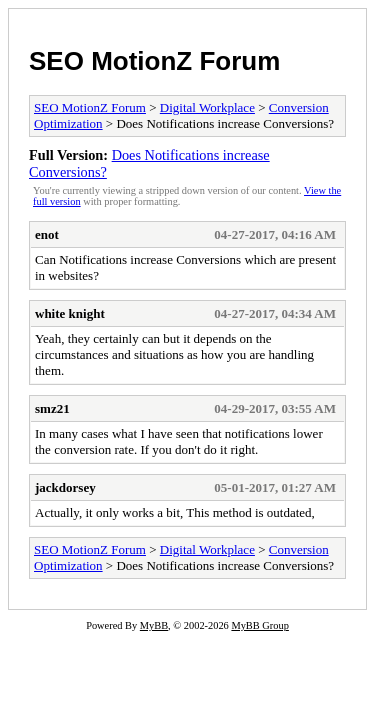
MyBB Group (259, 625)
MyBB (154, 625)
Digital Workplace (207, 107)
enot (47, 234)
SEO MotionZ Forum (154, 61)
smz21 (52, 408)
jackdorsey (65, 487)
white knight (70, 313)
